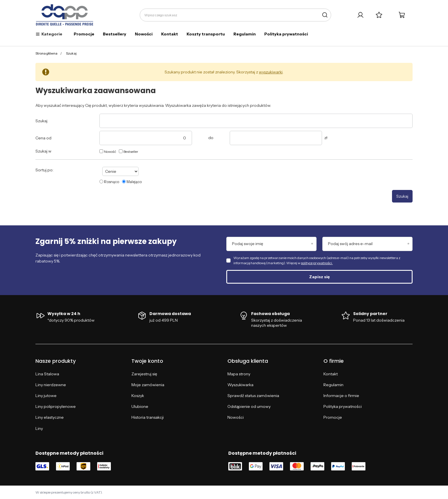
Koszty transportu (206, 34)
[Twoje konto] (360, 15)
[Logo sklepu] (65, 15)
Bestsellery (115, 34)
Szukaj (41, 121)
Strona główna (46, 53)
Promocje (84, 34)
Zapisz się (319, 277)
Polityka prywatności (286, 34)
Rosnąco (112, 182)
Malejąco (134, 182)
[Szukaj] (325, 15)
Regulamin (245, 34)
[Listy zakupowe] (379, 15)
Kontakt (170, 34)
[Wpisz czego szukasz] (235, 15)
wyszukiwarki (271, 72)
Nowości (144, 34)
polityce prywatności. (317, 263)
